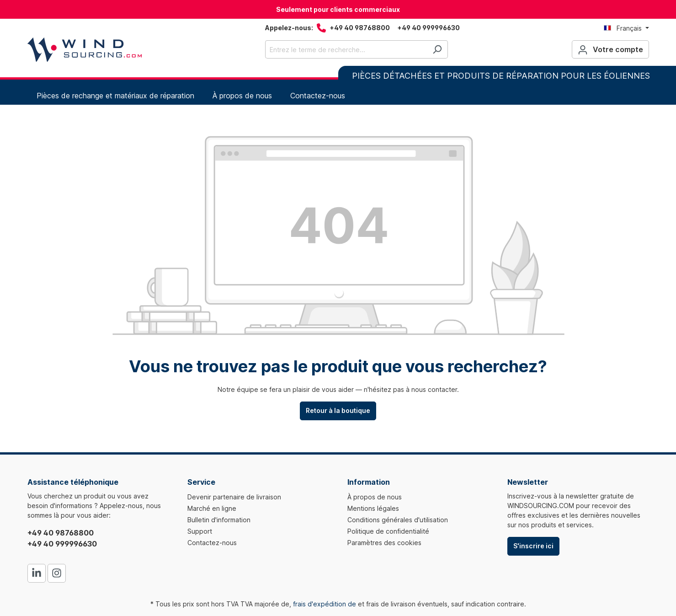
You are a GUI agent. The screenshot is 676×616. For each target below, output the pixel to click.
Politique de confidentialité (388, 531)
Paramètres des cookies (384, 543)
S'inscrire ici (533, 546)
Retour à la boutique (338, 410)
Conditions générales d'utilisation (398, 520)
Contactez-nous (212, 543)
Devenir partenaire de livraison (234, 497)
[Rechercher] (437, 49)
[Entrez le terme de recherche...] (346, 49)
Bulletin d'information (219, 520)
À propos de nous (375, 497)
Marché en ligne (212, 508)
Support (200, 531)
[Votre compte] (610, 49)
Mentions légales (373, 508)
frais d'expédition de (325, 604)
